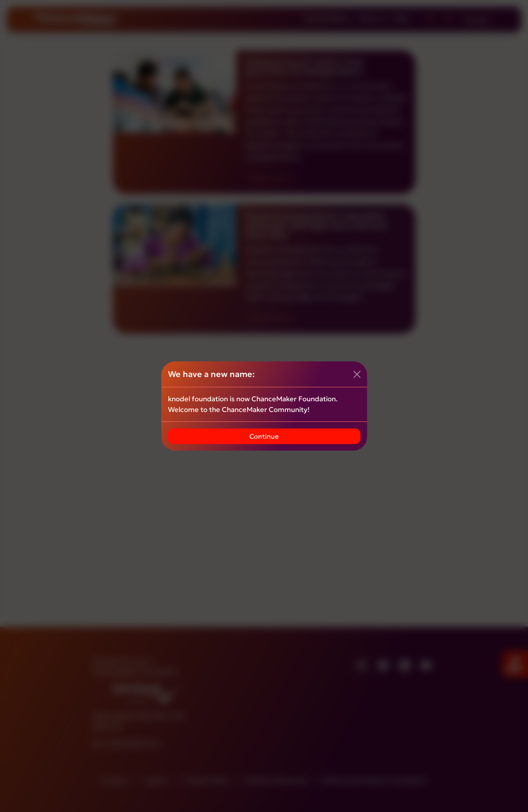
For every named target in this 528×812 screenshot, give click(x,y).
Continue (264, 436)
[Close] (357, 374)
